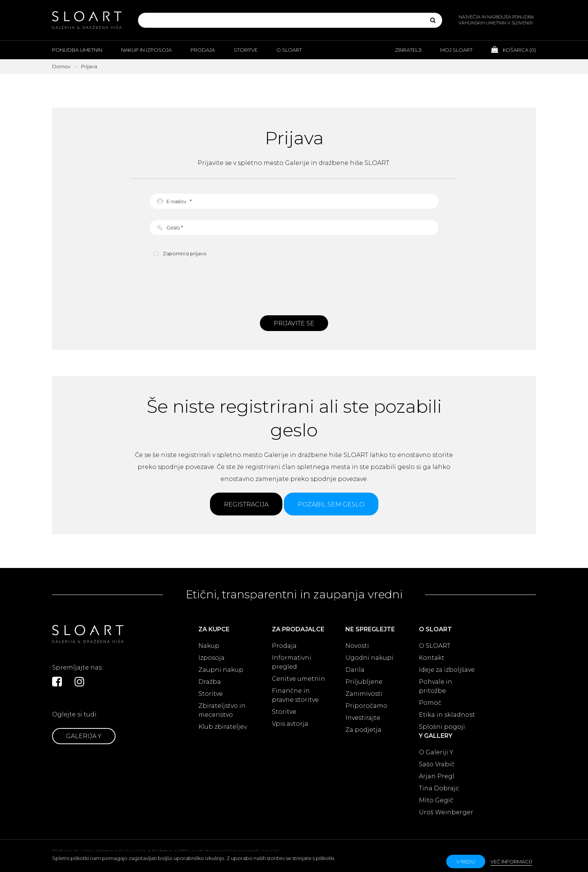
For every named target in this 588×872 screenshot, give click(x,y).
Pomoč (430, 703)
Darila (355, 670)
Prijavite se (294, 323)
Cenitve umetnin (298, 679)
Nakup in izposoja (146, 50)
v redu (466, 862)
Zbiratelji (408, 50)
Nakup (209, 646)
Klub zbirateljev (223, 727)
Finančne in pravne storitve (295, 695)
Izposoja (211, 658)
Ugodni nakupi (369, 658)
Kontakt (432, 658)
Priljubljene (364, 682)
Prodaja (203, 50)
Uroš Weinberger (446, 812)
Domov (61, 66)
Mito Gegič (436, 800)
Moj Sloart (456, 50)
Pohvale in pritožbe (436, 686)
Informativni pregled (292, 662)
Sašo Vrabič (437, 764)
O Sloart (289, 50)
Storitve (246, 50)
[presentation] (294, 285)
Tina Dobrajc (439, 788)
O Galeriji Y (436, 752)
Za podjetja (363, 730)
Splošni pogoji (442, 727)
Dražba (210, 682)
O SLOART (435, 646)
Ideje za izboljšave (447, 670)
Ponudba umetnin (77, 50)
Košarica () (514, 49)
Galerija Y (84, 736)
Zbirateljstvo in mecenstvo (222, 710)
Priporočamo (366, 706)
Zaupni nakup (221, 670)
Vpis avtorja (290, 724)
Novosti (357, 646)
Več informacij (511, 862)
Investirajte (363, 718)
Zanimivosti (364, 694)
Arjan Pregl (437, 776)
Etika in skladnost (447, 715)
